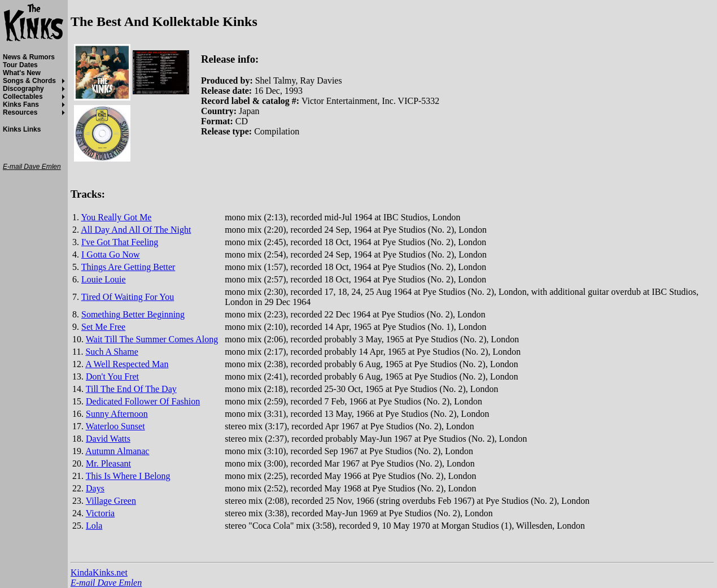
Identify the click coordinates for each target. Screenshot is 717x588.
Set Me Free (103, 327)
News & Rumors (29, 57)
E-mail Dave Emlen (106, 583)
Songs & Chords (29, 81)
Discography (23, 89)
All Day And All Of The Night (136, 230)
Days (95, 488)
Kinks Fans (21, 104)
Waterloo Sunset (115, 426)
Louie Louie (104, 279)
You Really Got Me (116, 217)
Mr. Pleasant (108, 463)
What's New (22, 73)
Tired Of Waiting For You (128, 297)
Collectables (23, 97)
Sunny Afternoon (117, 414)
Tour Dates (20, 65)
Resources (20, 112)
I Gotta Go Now (111, 254)
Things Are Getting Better (128, 267)
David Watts (108, 439)
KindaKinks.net (99, 572)
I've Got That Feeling (120, 242)
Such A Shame (112, 352)
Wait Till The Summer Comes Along (152, 339)
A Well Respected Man (127, 364)
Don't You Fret (112, 376)
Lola (94, 526)
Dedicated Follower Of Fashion (143, 401)
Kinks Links (22, 129)
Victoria (100, 513)
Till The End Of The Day (131, 389)
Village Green (111, 501)
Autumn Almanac (117, 451)
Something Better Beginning (133, 314)
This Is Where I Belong (128, 476)
